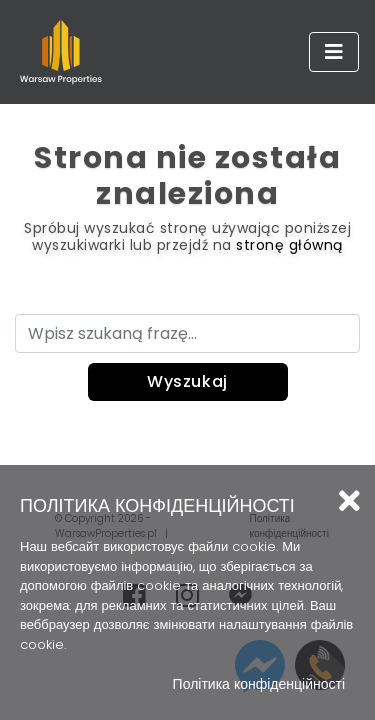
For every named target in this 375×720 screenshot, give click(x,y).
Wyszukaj (187, 381)
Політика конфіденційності (259, 684)
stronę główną (289, 245)
